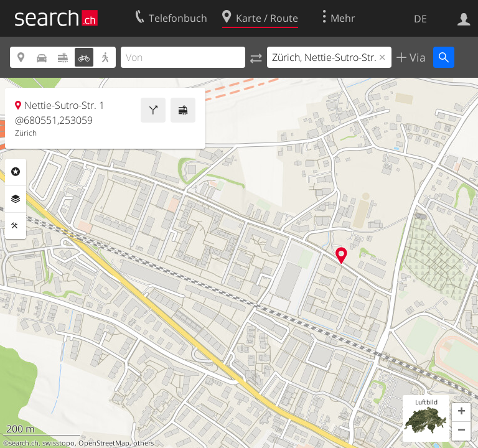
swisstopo (59, 443)
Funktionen (16, 226)
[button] (461, 413)
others (143, 443)
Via (416, 57)
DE (420, 19)
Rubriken (16, 172)
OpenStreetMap (104, 443)
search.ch (24, 443)
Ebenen (16, 199)
